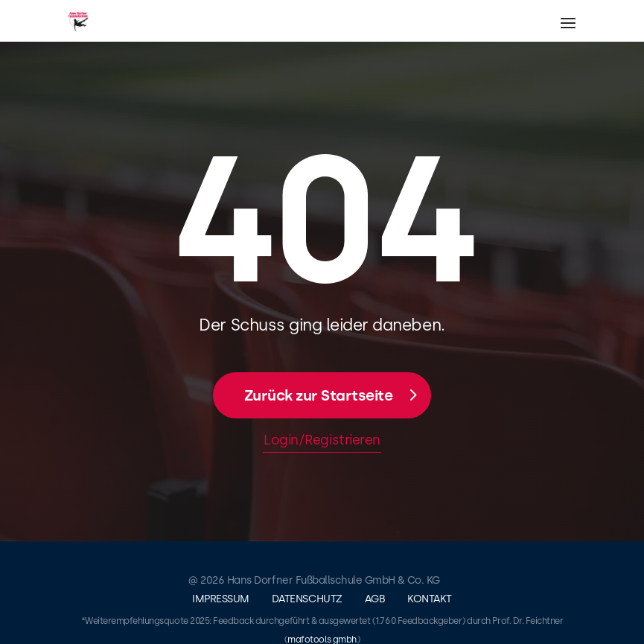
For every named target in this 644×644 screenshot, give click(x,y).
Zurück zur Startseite (319, 395)
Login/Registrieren (322, 440)
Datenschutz (307, 599)
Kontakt (430, 599)
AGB (375, 599)
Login (628, 123)
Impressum (221, 599)
